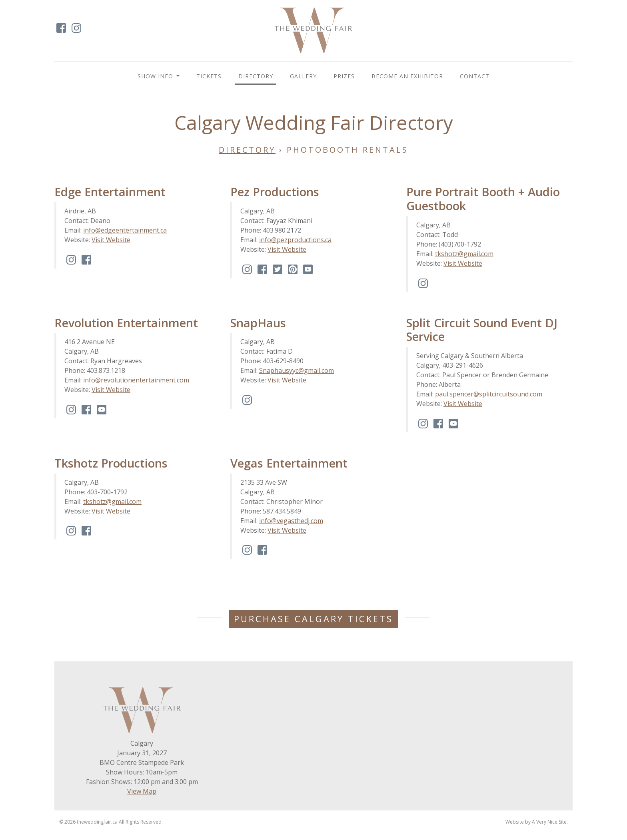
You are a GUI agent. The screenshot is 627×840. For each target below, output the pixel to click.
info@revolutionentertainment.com (136, 380)
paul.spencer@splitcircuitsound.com (489, 394)
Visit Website (111, 240)
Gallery (303, 76)
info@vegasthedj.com (291, 521)
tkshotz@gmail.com (464, 254)
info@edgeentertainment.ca (125, 230)
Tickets (209, 76)
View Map (142, 791)
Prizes (344, 76)
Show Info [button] (156, 76)
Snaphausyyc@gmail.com (297, 370)
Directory (256, 76)
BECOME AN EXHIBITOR (407, 76)
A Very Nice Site (549, 822)
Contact (475, 76)
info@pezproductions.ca (295, 240)
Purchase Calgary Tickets (313, 619)
